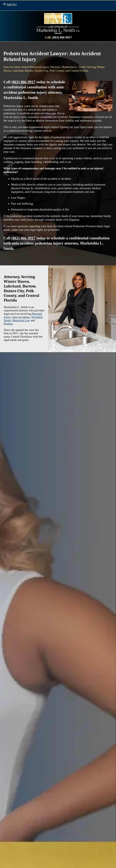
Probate (8, 324)
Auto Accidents (21, 317)
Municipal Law (21, 320)
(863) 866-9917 (62, 37)
